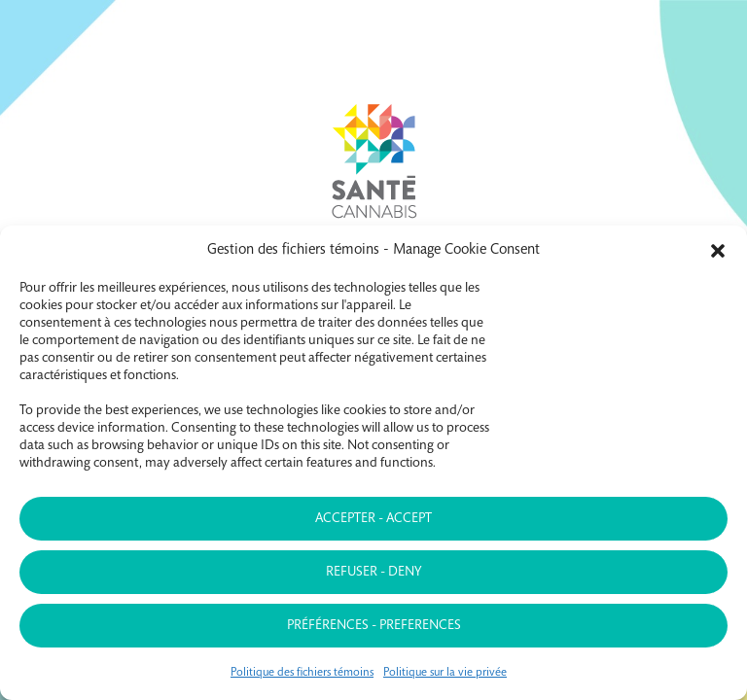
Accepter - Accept (373, 519)
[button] (718, 251)
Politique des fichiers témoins (302, 673)
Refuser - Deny (373, 573)
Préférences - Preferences (374, 626)
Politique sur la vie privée (445, 673)
